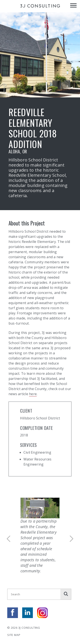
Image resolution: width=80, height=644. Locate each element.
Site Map (14, 635)
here (33, 394)
